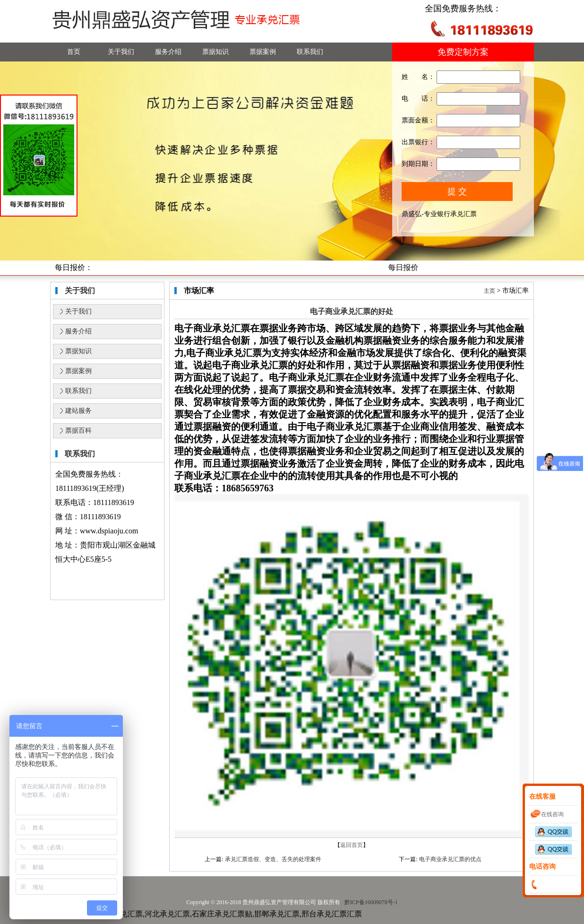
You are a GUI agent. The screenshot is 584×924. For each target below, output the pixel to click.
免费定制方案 (463, 52)
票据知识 (215, 52)
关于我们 (121, 52)
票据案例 (263, 52)
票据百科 (78, 431)
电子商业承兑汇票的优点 (450, 859)
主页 (490, 291)
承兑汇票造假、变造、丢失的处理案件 (273, 859)
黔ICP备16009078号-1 (370, 902)
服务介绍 (168, 52)
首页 (74, 52)
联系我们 (310, 52)
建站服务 (78, 411)
